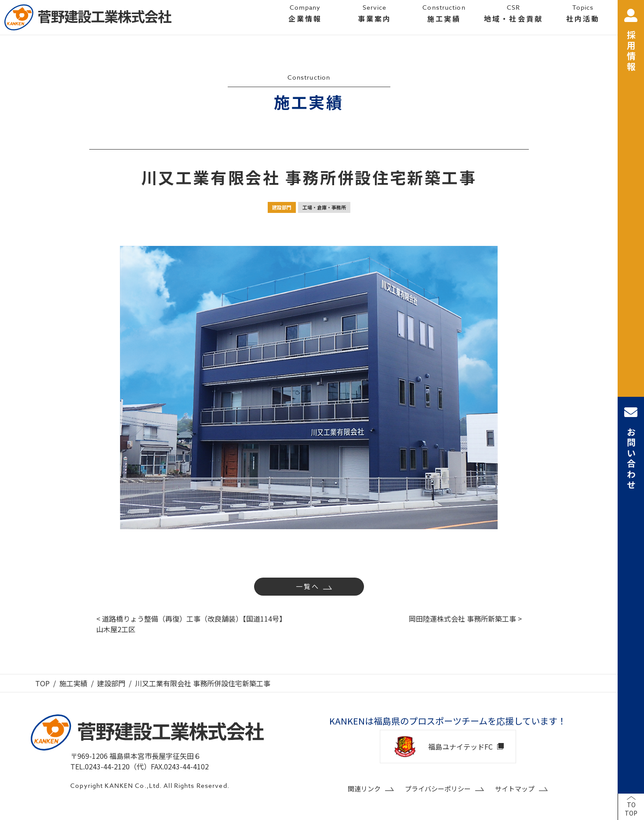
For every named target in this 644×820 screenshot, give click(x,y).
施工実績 (73, 683)
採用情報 (631, 41)
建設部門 (282, 207)
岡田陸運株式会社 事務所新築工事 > (465, 619)
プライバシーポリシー (438, 789)
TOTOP (631, 809)
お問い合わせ (631, 448)
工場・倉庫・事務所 (324, 207)
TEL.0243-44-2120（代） (111, 766)
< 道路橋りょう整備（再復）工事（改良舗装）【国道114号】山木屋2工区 (191, 624)
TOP (42, 683)
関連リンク (364, 789)
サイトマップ (515, 789)
